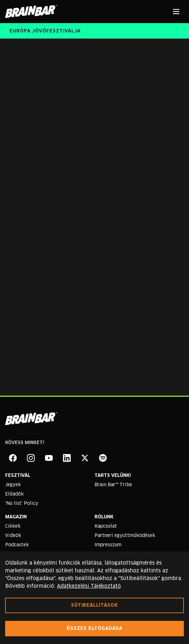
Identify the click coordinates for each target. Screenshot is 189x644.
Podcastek (17, 545)
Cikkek (13, 526)
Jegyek (13, 485)
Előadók (14, 494)
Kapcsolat (106, 526)
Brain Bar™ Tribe (113, 485)
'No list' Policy (22, 504)
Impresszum (108, 545)
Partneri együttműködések (125, 536)
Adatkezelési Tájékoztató (89, 586)
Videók (13, 536)
